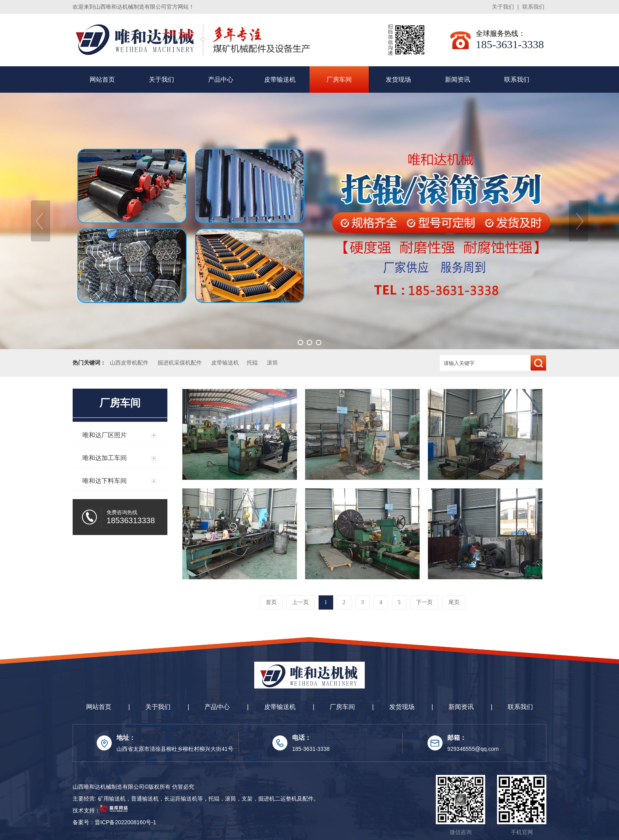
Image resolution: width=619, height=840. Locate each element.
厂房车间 (339, 80)
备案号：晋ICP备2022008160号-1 (114, 822)
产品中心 (221, 80)
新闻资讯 (458, 80)
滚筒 (272, 363)
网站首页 (102, 80)
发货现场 (398, 80)
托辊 (252, 363)
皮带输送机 (280, 80)
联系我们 (533, 7)
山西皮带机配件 (129, 363)
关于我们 (503, 7)
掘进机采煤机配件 (180, 363)
